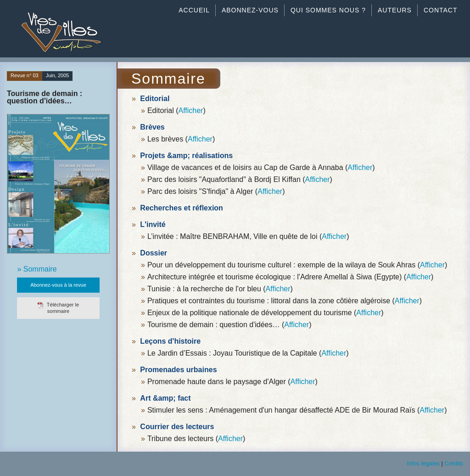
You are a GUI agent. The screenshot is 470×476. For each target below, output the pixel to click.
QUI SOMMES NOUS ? (328, 10)
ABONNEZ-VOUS (250, 10)
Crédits (454, 463)
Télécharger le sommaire (58, 308)
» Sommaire (37, 269)
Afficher (190, 110)
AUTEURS (395, 10)
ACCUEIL (194, 10)
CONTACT (441, 10)
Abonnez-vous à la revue (58, 285)
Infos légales (423, 463)
